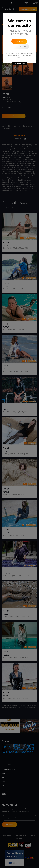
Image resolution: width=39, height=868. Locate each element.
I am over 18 (19, 41)
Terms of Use (18, 56)
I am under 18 (20, 46)
